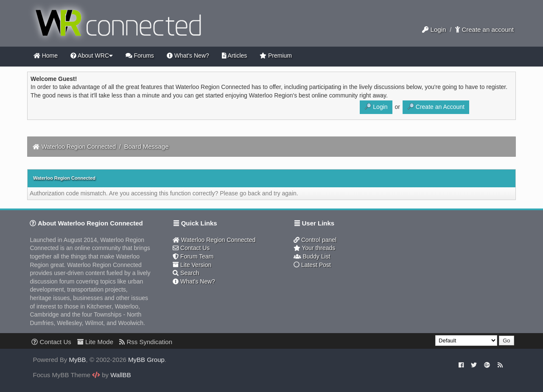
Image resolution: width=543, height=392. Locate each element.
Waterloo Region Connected (79, 147)
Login (434, 29)
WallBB (121, 375)
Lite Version (192, 265)
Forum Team (193, 256)
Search (186, 273)
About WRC (92, 56)
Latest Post (312, 265)
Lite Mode (95, 342)
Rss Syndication (146, 342)
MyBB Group (146, 360)
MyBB (78, 360)
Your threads (314, 248)
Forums (140, 56)
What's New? (188, 56)
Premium (276, 56)
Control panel (315, 240)
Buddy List (312, 256)
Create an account (484, 29)
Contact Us (191, 248)
